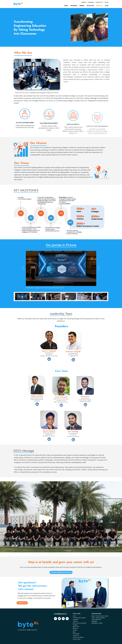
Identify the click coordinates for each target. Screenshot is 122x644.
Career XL (75, 621)
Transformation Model (79, 618)
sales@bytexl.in (60, 614)
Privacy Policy (77, 639)
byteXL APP (76, 627)
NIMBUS (82, 6)
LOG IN (106, 2)
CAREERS (84, 2)
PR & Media (76, 634)
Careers (75, 630)
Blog (74, 632)
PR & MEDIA (91, 2)
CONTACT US (99, 2)
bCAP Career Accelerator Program (80, 624)
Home (74, 616)
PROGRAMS (74, 6)
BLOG (107, 6)
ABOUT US (99, 6)
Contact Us (76, 635)
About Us (75, 628)
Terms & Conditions (78, 637)
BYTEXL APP (90, 6)
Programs (75, 620)
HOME (66, 6)
